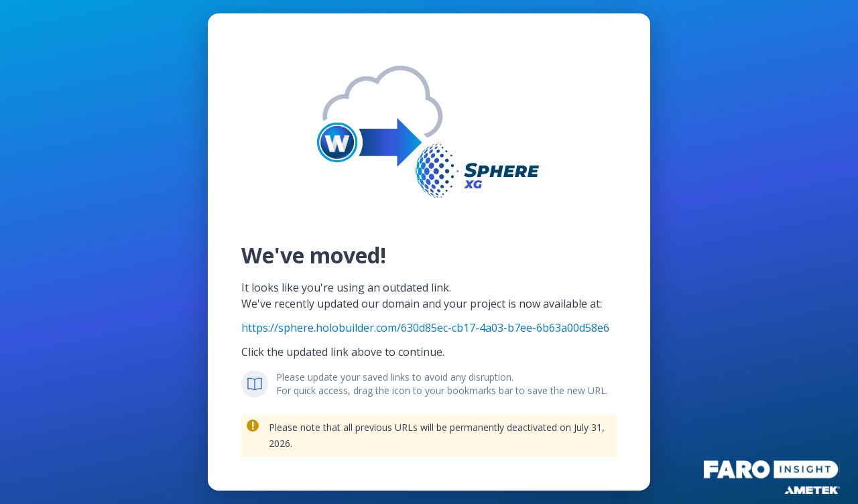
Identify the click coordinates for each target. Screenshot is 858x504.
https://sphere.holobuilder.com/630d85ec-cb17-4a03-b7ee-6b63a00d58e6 (425, 328)
